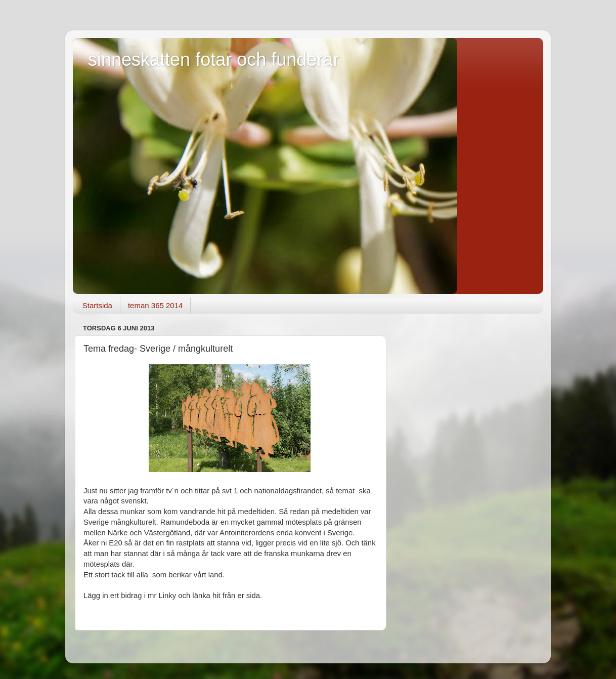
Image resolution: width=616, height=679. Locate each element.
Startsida (97, 305)
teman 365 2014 (155, 305)
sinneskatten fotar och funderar (213, 59)
